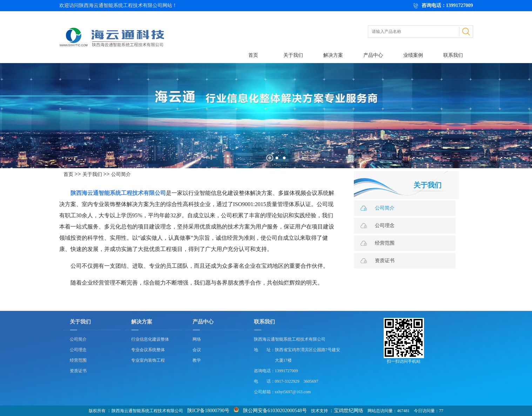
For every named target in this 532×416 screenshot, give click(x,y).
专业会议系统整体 (148, 350)
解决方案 (333, 55)
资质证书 (385, 261)
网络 (197, 339)
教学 (197, 360)
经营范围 (385, 243)
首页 (253, 55)
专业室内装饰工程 (148, 360)
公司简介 (121, 174)
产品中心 (373, 55)
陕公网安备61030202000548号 (275, 411)
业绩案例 (413, 55)
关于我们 (293, 55)
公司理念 (385, 226)
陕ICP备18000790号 (208, 411)
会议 (197, 350)
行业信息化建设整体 (150, 339)
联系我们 (453, 55)
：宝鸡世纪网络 (346, 411)
